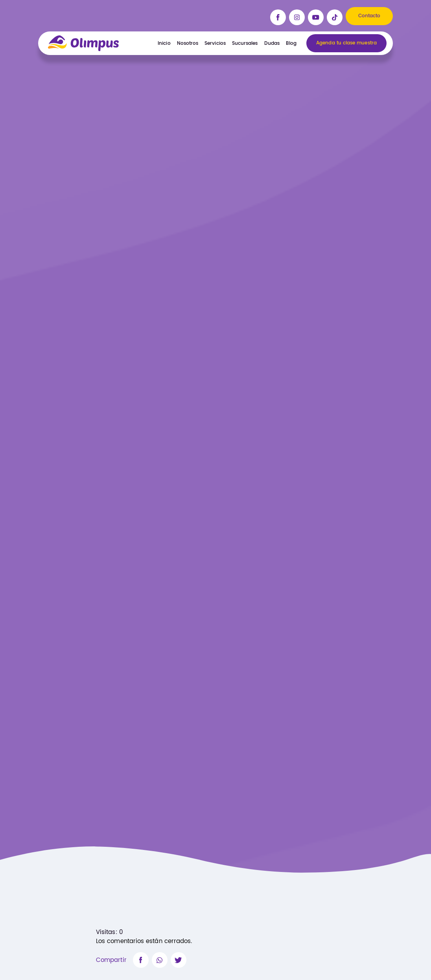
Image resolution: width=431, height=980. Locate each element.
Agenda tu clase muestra (346, 43)
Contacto (369, 16)
